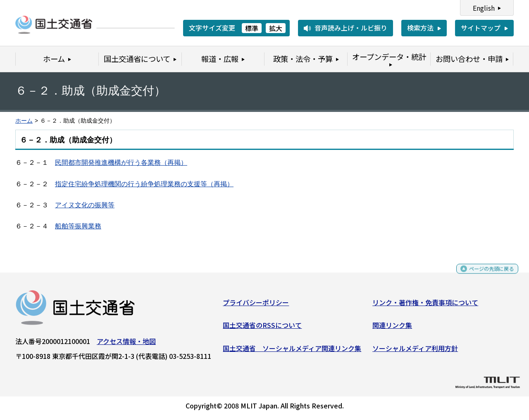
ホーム (24, 121)
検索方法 (420, 28)
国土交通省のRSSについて (262, 328)
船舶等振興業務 (78, 226)
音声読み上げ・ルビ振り (351, 28)
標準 (252, 28)
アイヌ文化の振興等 (85, 205)
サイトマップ (481, 28)
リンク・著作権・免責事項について (425, 305)
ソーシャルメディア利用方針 (415, 351)
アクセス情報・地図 (126, 344)
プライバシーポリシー (256, 305)
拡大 (276, 28)
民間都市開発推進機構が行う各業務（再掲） (121, 163)
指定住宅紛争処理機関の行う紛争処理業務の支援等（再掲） (144, 184)
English (484, 8)
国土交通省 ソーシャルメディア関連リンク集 (292, 351)
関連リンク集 (392, 328)
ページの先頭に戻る (485, 275)
